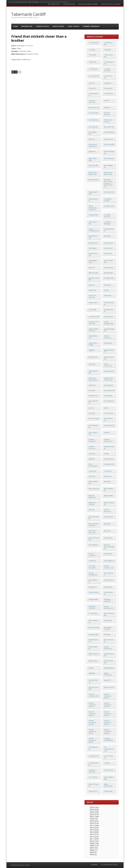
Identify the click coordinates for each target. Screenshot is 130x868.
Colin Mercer (108, 206)
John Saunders (108, 418)
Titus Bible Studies (92, 771)
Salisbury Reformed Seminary (88, 4)
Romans (91, 661)
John (90, 413)
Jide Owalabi (108, 401)
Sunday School (42, 26)
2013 (30, 2)
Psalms (106, 620)
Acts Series (92, 113)
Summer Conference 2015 (108, 696)
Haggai (91, 350)
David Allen (92, 243)
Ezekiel (91, 290)
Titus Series (108, 770)
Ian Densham (108, 371)
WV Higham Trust (54, 4)
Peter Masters (93, 580)
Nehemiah (107, 538)
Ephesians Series (94, 278)
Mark (106, 482)
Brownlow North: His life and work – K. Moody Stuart (108, 182)
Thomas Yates (108, 756)
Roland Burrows (109, 654)
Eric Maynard (108, 278)
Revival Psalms (93, 640)
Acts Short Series (107, 114)
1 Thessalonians (109, 62)
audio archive (23, 2)
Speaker (107, 680)
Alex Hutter (108, 127)
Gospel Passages (109, 329)
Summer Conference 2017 (108, 705)
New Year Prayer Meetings (109, 546)
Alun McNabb (108, 132)
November (36, 2)
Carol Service (108, 192)
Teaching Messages (107, 739)
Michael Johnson (94, 517)
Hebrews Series (109, 357)
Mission (106, 524)
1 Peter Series (108, 55)
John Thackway (93, 425)
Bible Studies (93, 158)
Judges (91, 459)
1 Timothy (92, 69)
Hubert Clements (107, 365)
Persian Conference (108, 567)
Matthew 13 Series (92, 504)
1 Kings (106, 50)
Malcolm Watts (93, 482)
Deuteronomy (93, 253)
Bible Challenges (109, 151)
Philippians (92, 599)
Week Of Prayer (94, 784)
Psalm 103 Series (109, 613)
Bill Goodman (108, 158)
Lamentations (108, 464)
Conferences (93, 222)
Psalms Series (93, 627)
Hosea (91, 364)
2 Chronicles (93, 76)
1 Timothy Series (107, 70)
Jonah (106, 432)
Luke (90, 476)
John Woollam (108, 425)
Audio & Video (58, 26)
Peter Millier (108, 580)
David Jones (108, 243)
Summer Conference (91, 26)
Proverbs (92, 613)
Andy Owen (108, 139)
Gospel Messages (107, 323)
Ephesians (107, 273)
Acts (105, 107)
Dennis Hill (107, 248)
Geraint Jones (93, 317)
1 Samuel (92, 62)
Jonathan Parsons (91, 447)
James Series (108, 390)
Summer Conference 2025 (92, 740)
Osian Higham (108, 561)
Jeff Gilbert (92, 396)
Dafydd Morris (93, 236)
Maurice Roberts (109, 503)
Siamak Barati (108, 668)
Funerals (107, 295)
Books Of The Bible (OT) (108, 173)
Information (27, 26)
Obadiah (91, 561)
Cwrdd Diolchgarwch (93, 230)
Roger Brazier (93, 654)
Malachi (106, 476)
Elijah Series (92, 273)
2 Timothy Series (92, 101)
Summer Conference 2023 (92, 731)
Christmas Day (93, 199)
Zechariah (92, 791)
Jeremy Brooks (93, 401)
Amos (90, 139)
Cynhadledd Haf (109, 229)
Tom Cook (92, 777)
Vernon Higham (109, 777)
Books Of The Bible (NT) (93, 173)
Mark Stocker (93, 489)
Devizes (106, 253)
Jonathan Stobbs (109, 446)
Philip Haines (93, 592)
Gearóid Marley (109, 303)
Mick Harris (107, 517)
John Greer (107, 413)
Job (90, 408)
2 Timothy (107, 94)
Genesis (91, 310)
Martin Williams (109, 489)
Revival (106, 634)
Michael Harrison (107, 510)
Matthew (107, 496)
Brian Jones (92, 180)
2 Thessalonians (94, 94)
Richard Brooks (109, 640)
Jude (105, 454)
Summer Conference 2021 (92, 722)
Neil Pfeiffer (92, 545)
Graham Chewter (107, 337)
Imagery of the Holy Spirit (109, 379)
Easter (91, 267)
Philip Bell (107, 587)
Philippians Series (107, 600)
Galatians (92, 303)
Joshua (91, 454)
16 (41, 2)
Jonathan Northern (107, 440)
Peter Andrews (109, 573)
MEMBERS (95, 865)
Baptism (91, 151)
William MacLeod (107, 785)
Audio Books (108, 144)
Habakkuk (107, 343)
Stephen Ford (108, 687)
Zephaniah (107, 791)
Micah (91, 510)
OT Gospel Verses (92, 567)
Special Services (94, 687)
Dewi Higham (93, 260)
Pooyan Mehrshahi (107, 607)
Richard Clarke (93, 647)
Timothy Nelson (94, 763)
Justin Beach (108, 459)
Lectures (91, 471)
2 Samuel (107, 88)
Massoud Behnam (91, 497)
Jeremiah (107, 396)
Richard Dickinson (107, 648)
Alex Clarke (92, 127)
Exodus (106, 285)
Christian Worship (69, 4)
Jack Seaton (108, 385)
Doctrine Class (108, 260)
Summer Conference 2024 (108, 731)
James (91, 390)
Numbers (107, 554)
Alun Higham (93, 132)
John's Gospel (93, 432)
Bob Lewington (109, 165)
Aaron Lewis (92, 107)
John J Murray (93, 418)
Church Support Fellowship (111, 4)
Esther (91, 285)
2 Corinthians (108, 76)
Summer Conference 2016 (92, 705)
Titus (106, 763)
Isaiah (90, 385)
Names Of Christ (94, 538)
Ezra (105, 290)
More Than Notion (92, 532)
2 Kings (106, 83)
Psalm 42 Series (93, 620)
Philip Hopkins (108, 592)
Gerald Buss (108, 317)
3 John (106, 101)
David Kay (92, 248)
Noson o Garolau (91, 555)
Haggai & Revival (109, 350)
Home (16, 2)
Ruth (90, 668)
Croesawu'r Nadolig (107, 223)
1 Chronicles (93, 43)
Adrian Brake (93, 120)
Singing (91, 673)
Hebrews (91, 357)
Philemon (92, 587)
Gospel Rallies (93, 336)
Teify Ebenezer (93, 747)
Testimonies (93, 756)
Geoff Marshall (109, 310)
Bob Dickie (92, 165)
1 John (91, 50)
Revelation (92, 634)
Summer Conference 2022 (108, 722)
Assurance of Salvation (93, 145)
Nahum (106, 531)
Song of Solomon (107, 674)
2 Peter (91, 88)
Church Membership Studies (93, 208)
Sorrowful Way (93, 680)
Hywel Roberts (93, 371)
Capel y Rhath (73, 26)
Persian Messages (92, 574)
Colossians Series (107, 216)
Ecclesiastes (108, 267)
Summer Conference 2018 (92, 714)
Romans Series (109, 661)
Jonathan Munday (91, 440)
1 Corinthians (108, 43)
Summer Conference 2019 (108, 714)
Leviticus (107, 471)
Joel (105, 408)
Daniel (106, 236)
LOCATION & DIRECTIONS (109, 865)
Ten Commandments (109, 749)
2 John (91, 83)
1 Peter (91, 55)
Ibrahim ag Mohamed (92, 379)
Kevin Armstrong (92, 465)
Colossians (92, 215)
